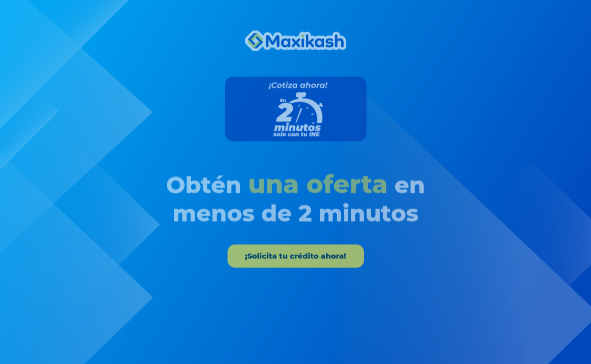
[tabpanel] (295, 148)
